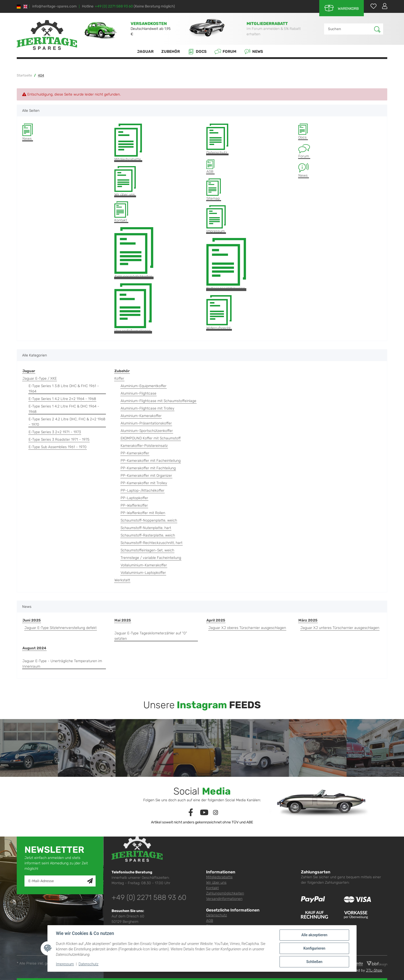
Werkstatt (122, 580)
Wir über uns (125, 181)
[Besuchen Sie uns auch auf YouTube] (204, 813)
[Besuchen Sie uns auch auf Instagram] (216, 813)
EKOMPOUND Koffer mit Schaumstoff (151, 438)
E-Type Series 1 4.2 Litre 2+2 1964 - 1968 (62, 399)
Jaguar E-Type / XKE (40, 378)
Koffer (119, 378)
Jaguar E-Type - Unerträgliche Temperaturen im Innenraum (62, 664)
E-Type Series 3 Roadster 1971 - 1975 (59, 440)
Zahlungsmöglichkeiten (134, 253)
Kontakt (121, 212)
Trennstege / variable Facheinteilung (151, 558)
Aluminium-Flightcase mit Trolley (147, 408)
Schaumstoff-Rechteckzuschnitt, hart (151, 543)
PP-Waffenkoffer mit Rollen (143, 513)
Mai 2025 (123, 620)
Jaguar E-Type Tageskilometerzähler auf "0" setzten (151, 636)
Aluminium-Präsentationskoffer (146, 423)
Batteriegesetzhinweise (226, 264)
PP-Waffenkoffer (134, 505)
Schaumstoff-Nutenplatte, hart (146, 528)
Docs (197, 52)
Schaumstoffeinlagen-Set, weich (147, 550)
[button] (383, 6)
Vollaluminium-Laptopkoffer (143, 573)
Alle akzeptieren (314, 935)
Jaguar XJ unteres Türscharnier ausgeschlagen (340, 628)
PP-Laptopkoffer (134, 498)
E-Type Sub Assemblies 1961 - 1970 (58, 447)
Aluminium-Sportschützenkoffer (147, 431)
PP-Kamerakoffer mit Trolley (144, 483)
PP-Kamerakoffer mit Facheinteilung (151, 461)
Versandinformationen (133, 308)
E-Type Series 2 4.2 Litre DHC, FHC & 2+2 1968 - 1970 (67, 422)
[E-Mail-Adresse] (56, 881)
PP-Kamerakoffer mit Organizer (146, 476)
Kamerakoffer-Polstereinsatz (144, 446)
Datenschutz (217, 139)
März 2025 (308, 620)
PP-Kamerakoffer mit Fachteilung (148, 468)
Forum (225, 52)
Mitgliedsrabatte (128, 143)
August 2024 (34, 648)
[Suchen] (349, 29)
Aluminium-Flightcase (138, 393)
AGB (210, 167)
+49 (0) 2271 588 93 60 (114, 6)
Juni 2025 (32, 620)
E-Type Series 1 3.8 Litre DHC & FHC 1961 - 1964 (64, 389)
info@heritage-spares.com (54, 6)
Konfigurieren (314, 948)
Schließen (314, 962)
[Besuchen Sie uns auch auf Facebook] (191, 813)
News (254, 52)
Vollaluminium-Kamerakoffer (144, 565)
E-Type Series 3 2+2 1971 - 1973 (55, 432)
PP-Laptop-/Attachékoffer (142, 491)
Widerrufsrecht (219, 313)
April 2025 (216, 620)
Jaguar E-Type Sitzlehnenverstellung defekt (61, 628)
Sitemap (214, 190)
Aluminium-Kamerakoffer (141, 416)
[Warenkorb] (342, 8)
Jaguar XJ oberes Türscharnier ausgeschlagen (247, 628)
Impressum (216, 219)
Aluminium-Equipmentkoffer (144, 386)
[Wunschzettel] (371, 6)
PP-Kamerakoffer (135, 453)
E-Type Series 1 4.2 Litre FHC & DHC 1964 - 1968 (64, 409)
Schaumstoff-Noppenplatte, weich (149, 520)
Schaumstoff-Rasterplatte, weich (148, 535)
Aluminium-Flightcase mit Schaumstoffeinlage (158, 401)
